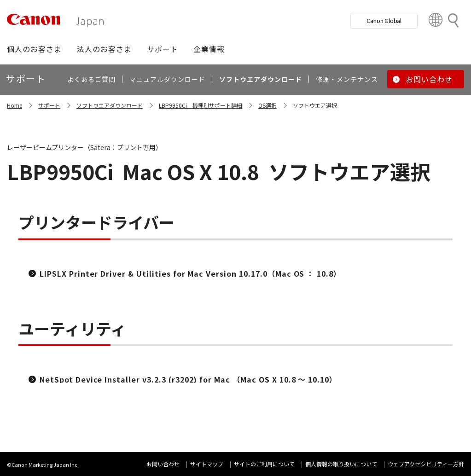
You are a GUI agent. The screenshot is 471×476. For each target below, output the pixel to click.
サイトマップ (207, 464)
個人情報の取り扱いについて (341, 464)
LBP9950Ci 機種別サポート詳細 (201, 105)
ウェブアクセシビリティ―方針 (426, 464)
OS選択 (267, 105)
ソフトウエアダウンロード (110, 105)
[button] (34, 49)
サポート (49, 105)
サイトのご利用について (264, 464)
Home (15, 105)
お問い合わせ (163, 464)
